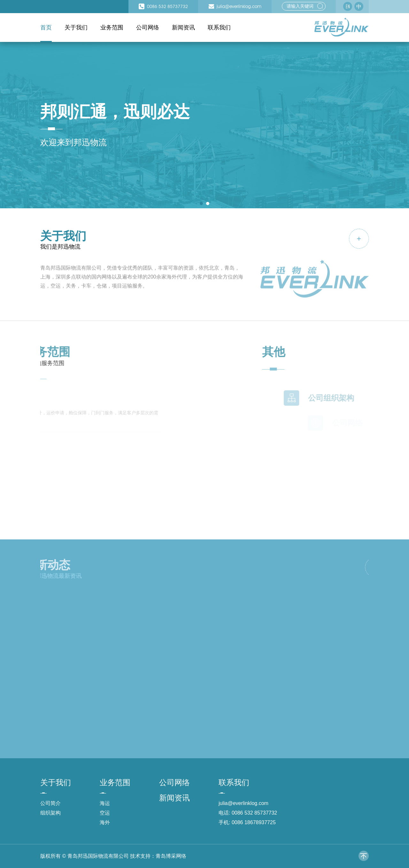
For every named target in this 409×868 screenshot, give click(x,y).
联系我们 (219, 28)
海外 (105, 822)
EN (348, 6)
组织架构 (50, 813)
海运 (105, 803)
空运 (105, 813)
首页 (46, 28)
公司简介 (50, 803)
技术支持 (140, 856)
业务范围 (112, 28)
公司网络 (148, 28)
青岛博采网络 (171, 856)
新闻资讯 (183, 28)
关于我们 (76, 28)
